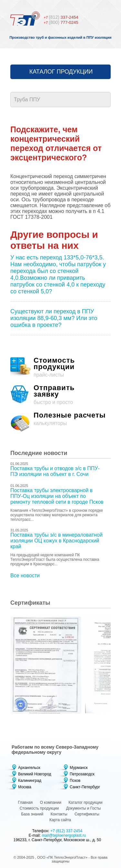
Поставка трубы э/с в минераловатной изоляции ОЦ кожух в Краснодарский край (56, 541)
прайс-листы (60, 367)
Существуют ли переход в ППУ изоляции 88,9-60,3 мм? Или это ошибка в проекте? (54, 318)
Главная (25, 802)
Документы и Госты (84, 808)
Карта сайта (60, 820)
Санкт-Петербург (85, 787)
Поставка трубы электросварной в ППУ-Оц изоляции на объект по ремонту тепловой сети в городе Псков (57, 496)
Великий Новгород (35, 774)
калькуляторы (60, 422)
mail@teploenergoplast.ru (64, 835)
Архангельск (29, 768)
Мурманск (79, 768)
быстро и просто (60, 395)
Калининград (30, 781)
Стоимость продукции (39, 808)
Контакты (59, 814)
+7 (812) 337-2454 (66, 831)
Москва (25, 787)
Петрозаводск (82, 774)
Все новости (25, 575)
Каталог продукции (61, 72)
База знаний (32, 814)
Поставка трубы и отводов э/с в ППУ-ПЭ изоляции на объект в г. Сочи (55, 471)
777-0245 (61, 22)
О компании (51, 802)
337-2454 (61, 17)
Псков (75, 781)
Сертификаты (87, 814)
